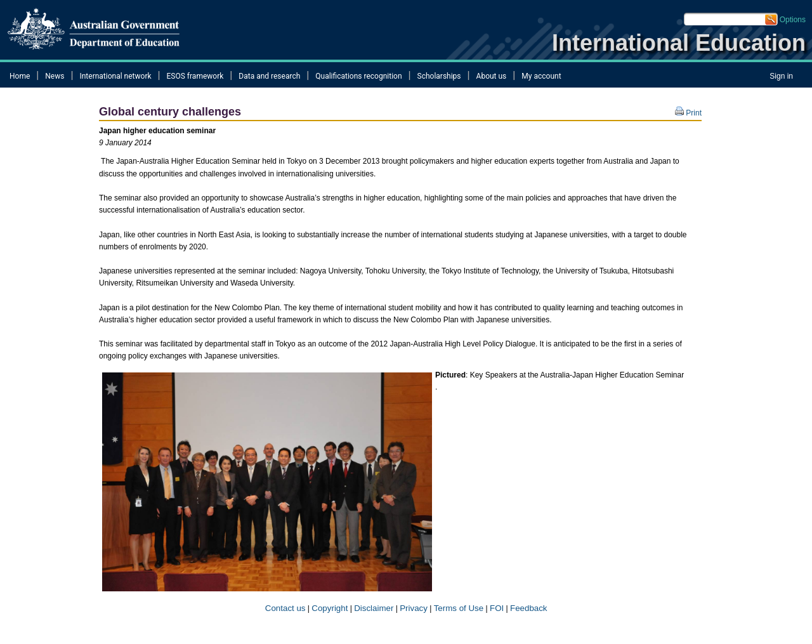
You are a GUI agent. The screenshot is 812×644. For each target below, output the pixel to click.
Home (20, 76)
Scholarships (439, 76)
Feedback (529, 608)
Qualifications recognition (358, 76)
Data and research (269, 76)
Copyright (330, 608)
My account (541, 76)
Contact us (284, 608)
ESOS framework (195, 76)
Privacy (414, 608)
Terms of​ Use (459, 608)
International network (115, 76)
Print (688, 113)
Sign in (781, 76)
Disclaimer (374, 608)
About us (492, 76)
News (55, 76)
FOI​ (497, 608)
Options (793, 20)
